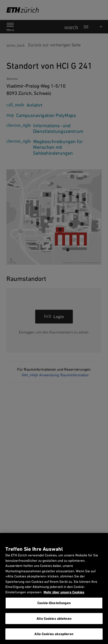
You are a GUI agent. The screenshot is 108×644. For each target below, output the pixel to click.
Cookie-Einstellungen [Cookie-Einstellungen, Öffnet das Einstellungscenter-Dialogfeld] (54, 603)
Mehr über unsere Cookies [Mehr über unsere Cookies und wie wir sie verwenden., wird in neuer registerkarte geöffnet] (64, 592)
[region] (54, 588)
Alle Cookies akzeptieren (54, 634)
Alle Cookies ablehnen (54, 619)
